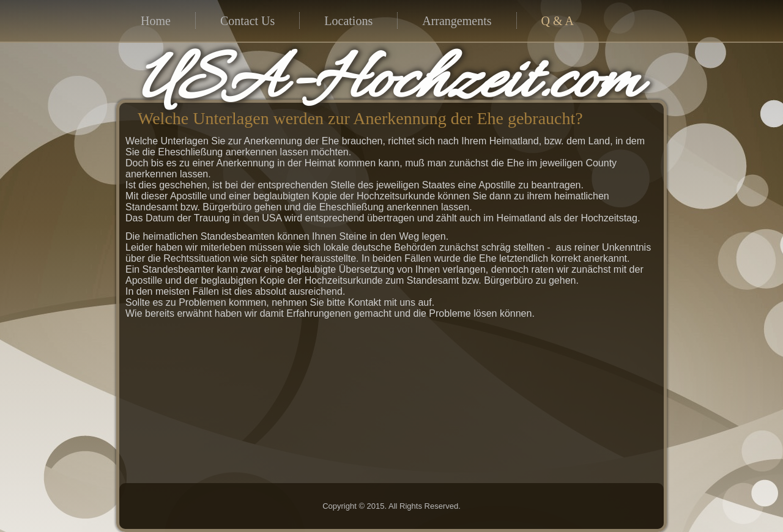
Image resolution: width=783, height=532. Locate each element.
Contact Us (247, 21)
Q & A (558, 21)
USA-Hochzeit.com (389, 83)
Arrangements (457, 21)
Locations (348, 21)
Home (156, 21)
